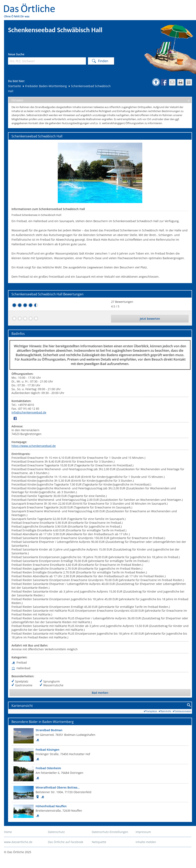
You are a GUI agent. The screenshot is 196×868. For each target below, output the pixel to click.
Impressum (143, 832)
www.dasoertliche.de (18, 842)
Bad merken (100, 693)
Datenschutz (56, 832)
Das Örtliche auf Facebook (66, 842)
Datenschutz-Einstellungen (110, 832)
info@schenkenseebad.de (29, 412)
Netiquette (99, 842)
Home (8, 832)
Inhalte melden (146, 842)
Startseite (14, 86)
